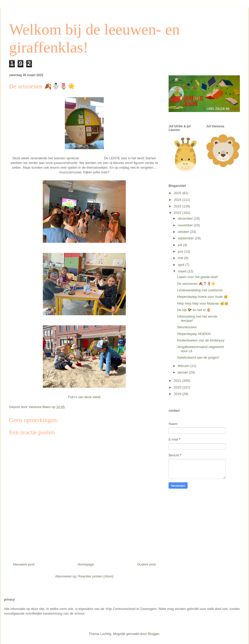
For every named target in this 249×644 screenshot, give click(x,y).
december (186, 218)
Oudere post (146, 564)
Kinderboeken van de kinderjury (201, 340)
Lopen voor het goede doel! (197, 277)
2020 (178, 387)
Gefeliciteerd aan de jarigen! (198, 357)
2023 (178, 206)
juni (181, 251)
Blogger (154, 634)
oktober (184, 232)
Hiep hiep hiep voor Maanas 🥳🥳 (203, 303)
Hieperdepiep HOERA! (194, 334)
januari (184, 372)
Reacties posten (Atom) (96, 576)
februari (184, 366)
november (186, 225)
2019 (178, 394)
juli (181, 245)
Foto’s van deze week (84, 397)
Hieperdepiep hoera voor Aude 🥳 (202, 297)
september (186, 238)
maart (183, 271)
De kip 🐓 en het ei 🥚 (194, 310)
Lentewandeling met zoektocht (200, 290)
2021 (178, 381)
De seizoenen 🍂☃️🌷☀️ (196, 284)
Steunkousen (187, 327)
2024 (178, 200)
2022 (178, 213)
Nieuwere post (24, 564)
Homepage (86, 564)
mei (181, 258)
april (182, 265)
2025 (178, 193)
